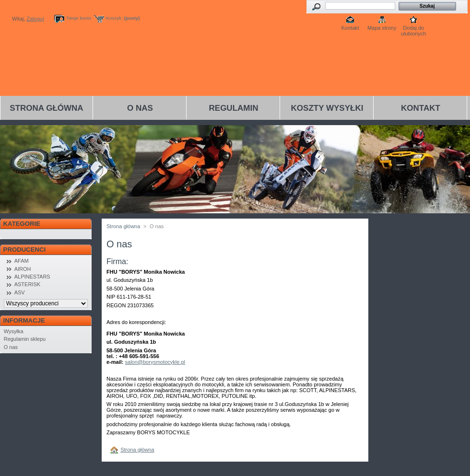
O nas (140, 108)
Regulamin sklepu (25, 339)
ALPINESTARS (32, 277)
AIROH (23, 269)
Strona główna (46, 108)
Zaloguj (35, 19)
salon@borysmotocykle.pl (155, 362)
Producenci (25, 250)
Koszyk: (114, 18)
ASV (20, 292)
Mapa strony (382, 28)
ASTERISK (27, 284)
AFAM (22, 261)
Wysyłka (14, 331)
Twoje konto (79, 18)
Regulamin (234, 108)
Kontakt (350, 28)
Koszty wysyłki (327, 108)
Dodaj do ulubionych (414, 29)
